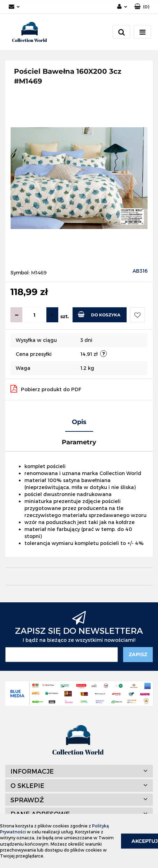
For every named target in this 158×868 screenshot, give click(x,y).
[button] (142, 7)
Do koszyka (99, 314)
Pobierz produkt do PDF (46, 389)
